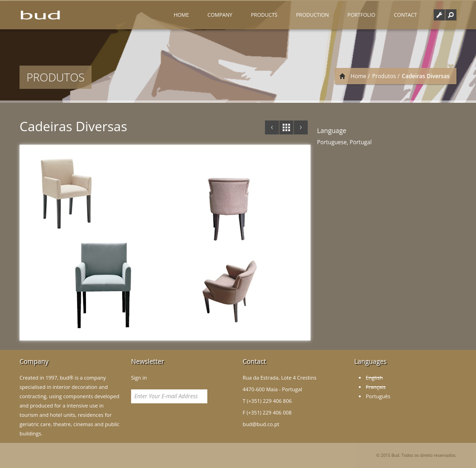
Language (332, 130)
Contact (405, 15)
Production (313, 15)
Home (182, 15)
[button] (451, 15)
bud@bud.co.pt (261, 424)
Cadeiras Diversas (73, 126)
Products (264, 15)
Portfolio (362, 15)
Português (378, 396)
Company (220, 15)
